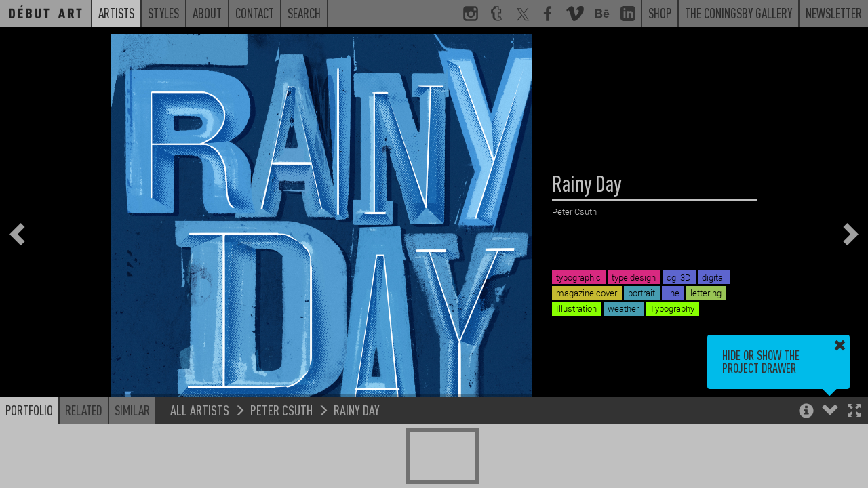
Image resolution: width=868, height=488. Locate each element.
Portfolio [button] (29, 410)
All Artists (200, 410)
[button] (854, 412)
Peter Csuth (281, 410)
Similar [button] (132, 410)
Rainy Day (357, 410)
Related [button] (84, 410)
